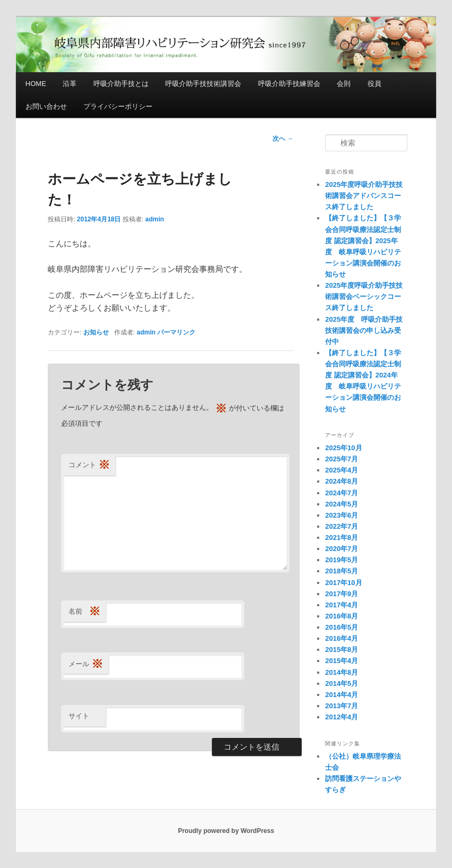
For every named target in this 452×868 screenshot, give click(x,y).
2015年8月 (342, 650)
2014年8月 (342, 672)
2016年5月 (342, 627)
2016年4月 (342, 638)
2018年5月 (342, 571)
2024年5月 (342, 504)
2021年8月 (342, 538)
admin (155, 219)
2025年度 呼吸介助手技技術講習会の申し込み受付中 (364, 330)
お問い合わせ (46, 106)
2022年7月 (342, 526)
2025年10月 (343, 448)
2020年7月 (342, 549)
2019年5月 (342, 560)
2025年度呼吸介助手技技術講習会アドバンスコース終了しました (364, 196)
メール (86, 664)
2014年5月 (342, 684)
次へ (283, 139)
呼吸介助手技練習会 (289, 84)
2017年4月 (342, 605)
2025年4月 (342, 470)
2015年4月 (342, 661)
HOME (36, 84)
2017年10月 (343, 583)
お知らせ (96, 332)
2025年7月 (342, 459)
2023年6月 (342, 515)
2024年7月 (342, 493)
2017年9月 (342, 594)
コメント (89, 465)
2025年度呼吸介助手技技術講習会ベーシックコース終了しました (364, 297)
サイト (79, 716)
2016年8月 (342, 616)
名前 (84, 612)
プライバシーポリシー (118, 106)
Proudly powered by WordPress (226, 831)
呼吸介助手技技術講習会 (203, 84)
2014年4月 (342, 695)
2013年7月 (342, 706)
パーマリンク (176, 332)
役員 (374, 84)
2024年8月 (342, 481)
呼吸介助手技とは (121, 84)
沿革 (70, 84)
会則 (344, 84)
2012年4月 (342, 717)
